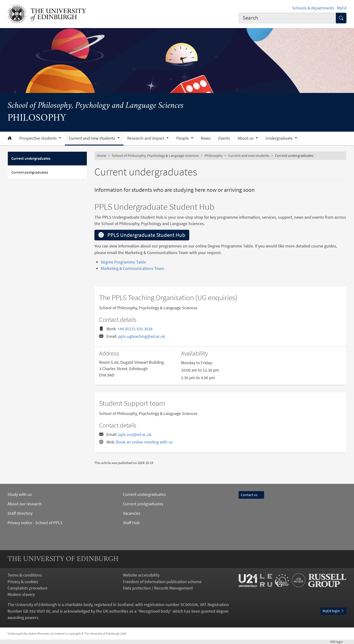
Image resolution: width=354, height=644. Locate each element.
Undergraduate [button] (280, 138)
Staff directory (20, 513)
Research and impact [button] (146, 138)
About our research (25, 504)
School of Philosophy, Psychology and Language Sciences (96, 106)
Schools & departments (313, 8)
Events (224, 138)
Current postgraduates (30, 172)
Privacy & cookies (23, 582)
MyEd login (333, 611)
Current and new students (249, 155)
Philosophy (214, 155)
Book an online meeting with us (144, 442)
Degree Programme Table (123, 262)
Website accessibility (141, 575)
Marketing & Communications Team (133, 268)
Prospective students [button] (39, 138)
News (206, 138)
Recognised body (154, 611)
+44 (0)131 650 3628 (135, 329)
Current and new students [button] (92, 138)
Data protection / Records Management (158, 588)
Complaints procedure (27, 588)
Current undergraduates (31, 158)
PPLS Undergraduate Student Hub (142, 235)
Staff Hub (131, 523)
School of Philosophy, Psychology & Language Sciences (155, 155)
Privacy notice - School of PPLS (35, 523)
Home (101, 155)
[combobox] (287, 18)
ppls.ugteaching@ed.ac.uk (142, 336)
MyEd (342, 8)
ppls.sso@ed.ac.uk (135, 434)
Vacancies (132, 513)
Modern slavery (21, 594)
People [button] (183, 138)
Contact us (251, 495)
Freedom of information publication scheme (162, 582)
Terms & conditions (25, 575)
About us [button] (246, 138)
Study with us (20, 494)
